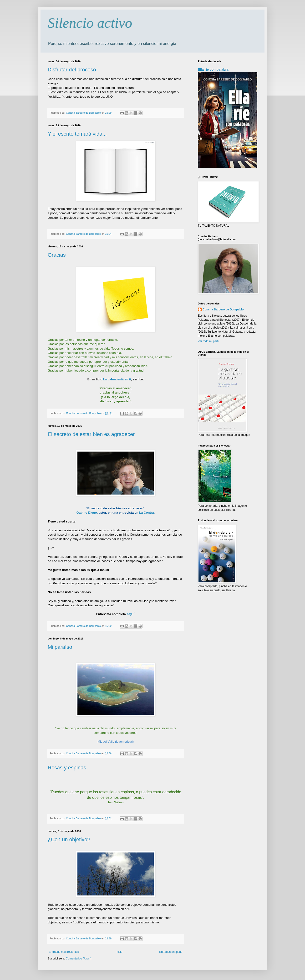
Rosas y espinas (67, 768)
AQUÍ (130, 614)
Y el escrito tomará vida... (77, 134)
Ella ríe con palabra (213, 69)
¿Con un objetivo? (69, 839)
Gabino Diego (87, 513)
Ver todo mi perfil (208, 341)
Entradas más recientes (64, 952)
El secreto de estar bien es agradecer (91, 434)
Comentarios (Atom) (79, 959)
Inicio (119, 952)
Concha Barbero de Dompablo (223, 309)
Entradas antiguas (171, 952)
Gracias (57, 255)
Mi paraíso (60, 647)
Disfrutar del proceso (72, 70)
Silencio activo (90, 23)
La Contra (147, 513)
